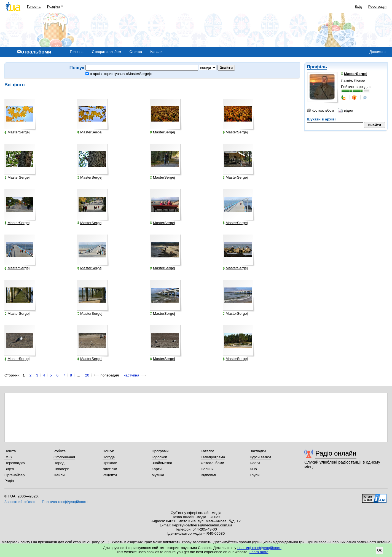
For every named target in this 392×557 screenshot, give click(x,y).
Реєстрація (377, 6)
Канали (156, 52)
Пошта (10, 451)
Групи (255, 475)
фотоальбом (320, 111)
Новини (207, 469)
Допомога (377, 52)
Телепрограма (213, 457)
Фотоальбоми (212, 463)
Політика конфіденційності (65, 502)
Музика (158, 475)
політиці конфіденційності (259, 548)
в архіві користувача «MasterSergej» (119, 74)
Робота (60, 451)
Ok (379, 550)
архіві (330, 119)
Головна (34, 6)
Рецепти (110, 475)
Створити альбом (106, 52)
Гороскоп (159, 457)
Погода (109, 457)
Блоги (255, 463)
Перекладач (15, 463)
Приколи (110, 463)
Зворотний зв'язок (20, 502)
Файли (59, 475)
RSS (8, 457)
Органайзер (14, 475)
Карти (157, 469)
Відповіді (208, 475)
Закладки (258, 451)
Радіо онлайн (336, 453)
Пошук (108, 451)
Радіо (9, 481)
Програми (160, 451)
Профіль (317, 67)
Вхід (358, 6)
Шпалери (61, 469)
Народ (59, 463)
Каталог (207, 451)
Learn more (259, 552)
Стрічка (135, 52)
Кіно (253, 469)
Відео (9, 469)
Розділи (53, 6)
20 (87, 375)
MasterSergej (17, 132)
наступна (131, 375)
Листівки (110, 469)
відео (346, 111)
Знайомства (162, 463)
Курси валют (261, 457)
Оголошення (64, 457)
